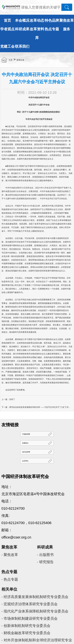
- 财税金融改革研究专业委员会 (26, 633)
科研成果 (22, 29)
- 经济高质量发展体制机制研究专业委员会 (35, 597)
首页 (7, 20)
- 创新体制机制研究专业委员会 (26, 626)
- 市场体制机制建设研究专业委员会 (30, 618)
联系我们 (22, 46)
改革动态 (37, 20)
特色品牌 (52, 20)
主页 (11, 60)
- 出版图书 (45, 555)
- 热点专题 (10, 579)
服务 (67, 29)
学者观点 (7, 29)
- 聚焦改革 (10, 555)
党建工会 (7, 46)
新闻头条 (20, 60)
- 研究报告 (45, 562)
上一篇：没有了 (8, 399)
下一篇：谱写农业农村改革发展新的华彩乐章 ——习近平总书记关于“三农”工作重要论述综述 (37, 407)
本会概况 (22, 20)
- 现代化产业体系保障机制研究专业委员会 (35, 611)
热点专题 (52, 29)
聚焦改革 (67, 20)
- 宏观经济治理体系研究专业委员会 (30, 604)
